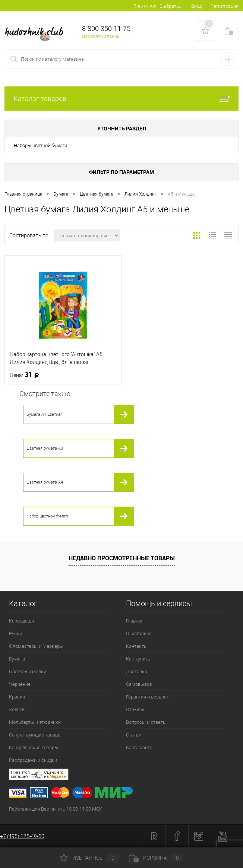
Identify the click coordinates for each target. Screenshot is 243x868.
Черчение (20, 684)
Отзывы (135, 709)
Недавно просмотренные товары (122, 558)
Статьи (134, 735)
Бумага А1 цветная (45, 414)
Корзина (156, 858)
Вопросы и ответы (146, 722)
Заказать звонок (101, 36)
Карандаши (21, 621)
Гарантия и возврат (147, 697)
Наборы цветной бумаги (40, 145)
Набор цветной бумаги (48, 516)
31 (27, 375)
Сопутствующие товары (35, 735)
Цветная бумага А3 (45, 448)
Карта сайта (139, 747)
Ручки (15, 633)
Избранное (89, 858)
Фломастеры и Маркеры (36, 646)
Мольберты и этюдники (35, 722)
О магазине (139, 633)
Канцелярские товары (34, 747)
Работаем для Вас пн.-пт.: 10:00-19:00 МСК (56, 809)
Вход (196, 6)
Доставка (137, 671)
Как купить (138, 659)
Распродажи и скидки (33, 760)
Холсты (17, 709)
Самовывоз (139, 684)
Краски (17, 697)
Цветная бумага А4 (45, 482)
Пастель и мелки (28, 671)
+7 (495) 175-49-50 (22, 836)
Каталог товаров (121, 99)
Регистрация (225, 6)
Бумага (17, 659)
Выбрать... (171, 6)
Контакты (137, 646)
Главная (135, 621)
